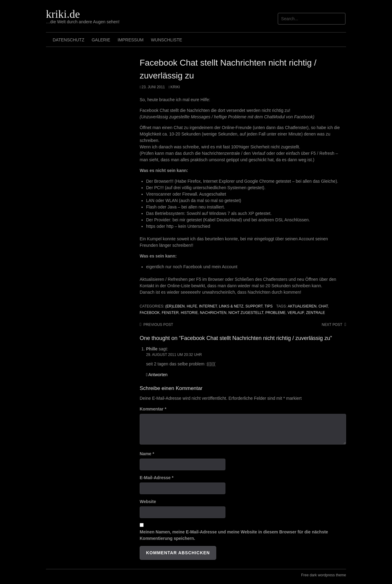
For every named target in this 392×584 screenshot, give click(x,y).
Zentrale (315, 313)
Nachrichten (213, 313)
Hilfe (192, 306)
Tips (269, 306)
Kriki (175, 87)
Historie (189, 313)
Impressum (131, 40)
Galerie (101, 40)
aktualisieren (302, 306)
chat (323, 306)
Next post (332, 325)
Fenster (170, 313)
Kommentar (153, 409)
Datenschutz (68, 40)
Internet (208, 306)
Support (254, 306)
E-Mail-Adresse (157, 478)
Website (148, 502)
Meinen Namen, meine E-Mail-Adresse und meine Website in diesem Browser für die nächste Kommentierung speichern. (234, 535)
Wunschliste (167, 40)
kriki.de (63, 14)
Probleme (275, 313)
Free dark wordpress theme (324, 575)
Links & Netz (231, 306)
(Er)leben (175, 306)
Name (147, 454)
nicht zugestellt (246, 313)
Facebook (150, 313)
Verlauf (296, 313)
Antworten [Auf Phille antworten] (158, 375)
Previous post (158, 325)
